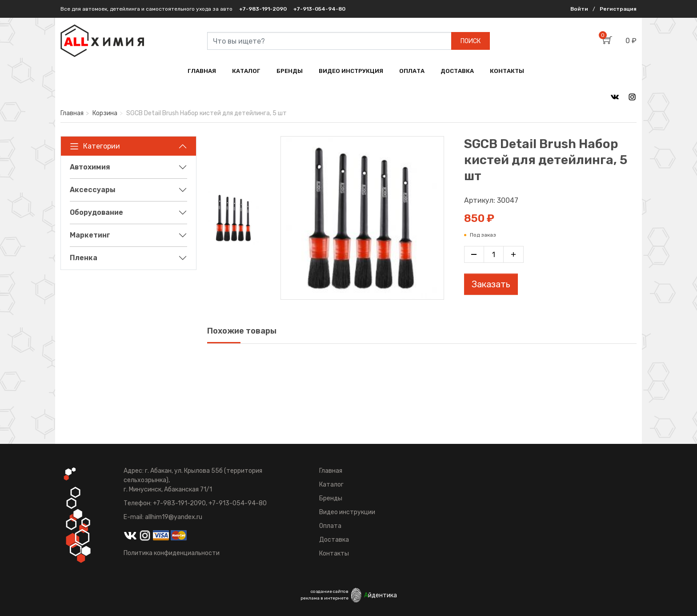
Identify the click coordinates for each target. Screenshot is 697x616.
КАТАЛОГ (246, 71)
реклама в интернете (324, 598)
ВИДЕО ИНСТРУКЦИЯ (351, 71)
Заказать (491, 284)
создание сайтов (330, 592)
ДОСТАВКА (457, 71)
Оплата (330, 526)
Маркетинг (90, 235)
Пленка (84, 258)
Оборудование (96, 212)
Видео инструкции (347, 512)
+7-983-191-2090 (263, 9)
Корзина (105, 113)
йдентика (381, 595)
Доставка (334, 540)
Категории (95, 146)
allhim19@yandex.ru (174, 517)
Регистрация (618, 9)
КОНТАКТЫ (507, 71)
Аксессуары (93, 190)
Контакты (334, 554)
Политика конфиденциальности (172, 553)
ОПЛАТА (412, 71)
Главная (72, 113)
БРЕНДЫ (290, 71)
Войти (579, 9)
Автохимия (90, 167)
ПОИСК (471, 41)
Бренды (331, 498)
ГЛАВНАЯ (202, 71)
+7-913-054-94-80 (319, 9)
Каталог (331, 485)
